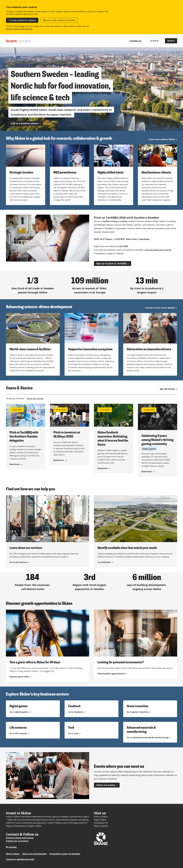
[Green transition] (150, 709)
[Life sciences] (33, 730)
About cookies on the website (19, 29)
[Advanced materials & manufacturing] (150, 732)
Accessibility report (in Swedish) (65, 854)
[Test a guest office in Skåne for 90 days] (48, 646)
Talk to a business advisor (25, 123)
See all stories (167, 389)
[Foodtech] (91, 709)
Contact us (135, 41)
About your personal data (35, 854)
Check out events (106, 785)
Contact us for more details (160, 308)
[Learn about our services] (48, 531)
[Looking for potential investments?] (136, 644)
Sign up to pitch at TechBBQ (111, 263)
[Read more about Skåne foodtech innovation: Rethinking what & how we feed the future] (114, 439)
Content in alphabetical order (20, 859)
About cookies (13, 854)
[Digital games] (33, 709)
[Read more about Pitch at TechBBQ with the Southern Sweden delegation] (26, 437)
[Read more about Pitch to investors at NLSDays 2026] (70, 435)
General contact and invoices (20, 838)
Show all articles (35, 398)
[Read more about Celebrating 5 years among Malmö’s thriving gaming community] (158, 440)
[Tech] (91, 730)
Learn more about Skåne (162, 139)
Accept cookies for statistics (23, 20)
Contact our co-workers (17, 841)
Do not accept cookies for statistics (60, 20)
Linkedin (13, 847)
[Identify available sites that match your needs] (136, 531)
